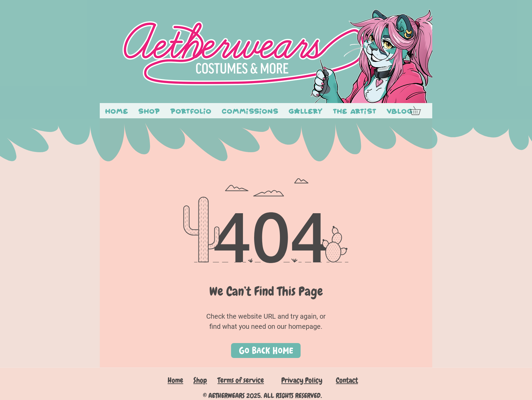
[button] (420, 111)
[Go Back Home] (266, 351)
